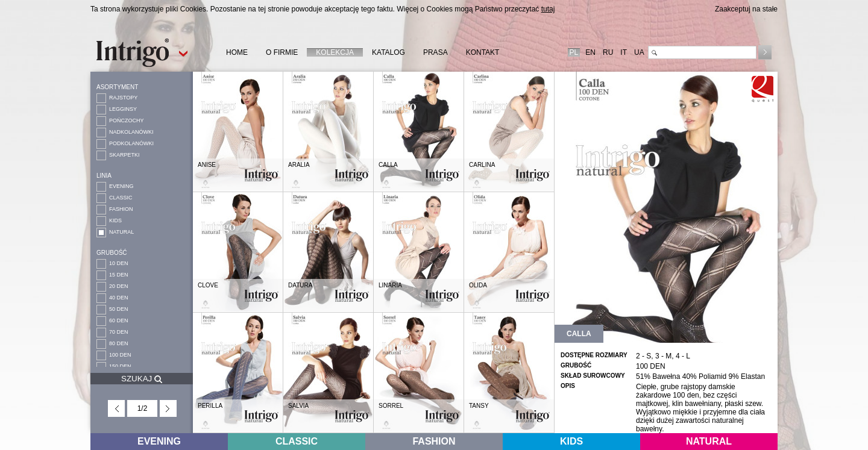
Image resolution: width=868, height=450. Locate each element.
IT (624, 52)
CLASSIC (121, 198)
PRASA (436, 52)
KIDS (115, 220)
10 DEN (119, 263)
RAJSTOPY (123, 98)
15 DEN (119, 275)
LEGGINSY (123, 109)
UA (639, 52)
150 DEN (120, 366)
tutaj (548, 9)
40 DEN (119, 298)
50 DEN (119, 309)
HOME (237, 52)
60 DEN (119, 320)
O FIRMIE (282, 52)
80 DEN (119, 343)
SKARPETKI (124, 155)
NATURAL (121, 232)
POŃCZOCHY (127, 120)
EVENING (121, 186)
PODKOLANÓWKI (131, 143)
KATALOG (388, 52)
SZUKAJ (142, 379)
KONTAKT (483, 52)
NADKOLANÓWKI (131, 132)
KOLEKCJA (335, 52)
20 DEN (119, 286)
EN (590, 52)
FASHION (121, 209)
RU (608, 52)
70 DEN (119, 332)
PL (574, 52)
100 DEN (120, 355)
